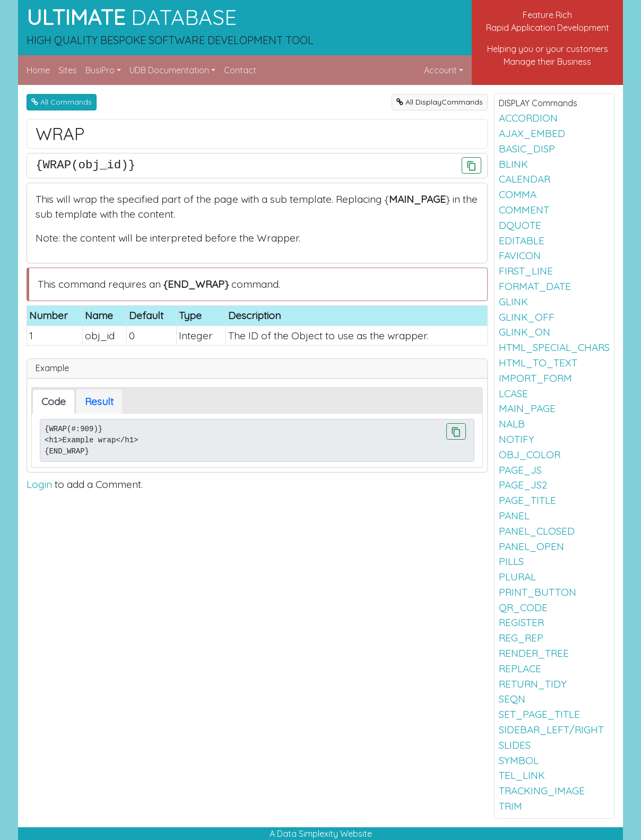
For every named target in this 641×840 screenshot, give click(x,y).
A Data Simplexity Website (321, 834)
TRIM (510, 806)
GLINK (513, 302)
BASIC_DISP (527, 149)
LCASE (513, 393)
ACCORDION (528, 118)
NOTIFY (517, 439)
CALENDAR (525, 179)
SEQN (512, 699)
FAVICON (520, 255)
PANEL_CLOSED (537, 531)
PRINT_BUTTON (538, 592)
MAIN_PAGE (527, 408)
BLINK (513, 164)
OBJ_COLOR (530, 455)
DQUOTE (520, 225)
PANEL (514, 516)
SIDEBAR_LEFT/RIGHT (551, 730)
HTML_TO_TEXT (538, 363)
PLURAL (517, 577)
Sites (68, 70)
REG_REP (521, 638)
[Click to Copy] (471, 165)
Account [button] (440, 70)
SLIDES (515, 745)
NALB (512, 424)
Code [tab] (54, 401)
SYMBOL (519, 760)
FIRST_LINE (526, 271)
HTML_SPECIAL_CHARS (554, 347)
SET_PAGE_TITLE (539, 714)
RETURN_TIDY (533, 684)
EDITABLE (522, 241)
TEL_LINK (522, 775)
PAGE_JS (520, 470)
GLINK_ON (525, 332)
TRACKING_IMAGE (542, 791)
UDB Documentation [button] (169, 70)
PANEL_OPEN (531, 546)
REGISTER (521, 622)
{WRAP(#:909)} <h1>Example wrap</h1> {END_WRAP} (257, 440)
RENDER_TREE (534, 653)
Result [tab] (99, 401)
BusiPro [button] (100, 70)
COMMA (518, 194)
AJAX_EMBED (532, 133)
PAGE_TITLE (527, 500)
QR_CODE (523, 607)
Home (38, 70)
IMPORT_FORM (535, 378)
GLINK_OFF (527, 317)
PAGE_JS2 (523, 485)
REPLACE (520, 668)
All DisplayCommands (440, 102)
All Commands (62, 102)
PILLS (511, 561)
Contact (240, 70)
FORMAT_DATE (535, 286)
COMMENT (524, 210)
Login (39, 484)
